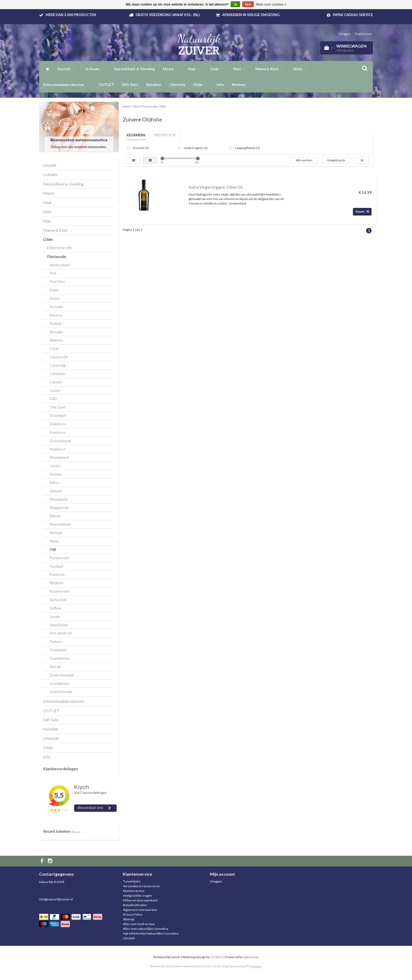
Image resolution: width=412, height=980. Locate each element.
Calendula (57, 374)
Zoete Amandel (62, 675)
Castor (55, 391)
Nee (248, 4)
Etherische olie (60, 248)
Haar (195, 69)
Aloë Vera (57, 281)
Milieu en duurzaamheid (140, 900)
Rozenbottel (59, 591)
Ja (235, 4)
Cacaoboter (59, 357)
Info (220, 85)
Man (240, 69)
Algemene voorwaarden (140, 910)
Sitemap (129, 919)
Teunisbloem (60, 658)
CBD (53, 399)
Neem (54, 541)
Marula (55, 516)
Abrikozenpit (60, 265)
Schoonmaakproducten (67, 85)
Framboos (58, 432)
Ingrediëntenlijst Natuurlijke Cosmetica (151, 933)
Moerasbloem (60, 524)
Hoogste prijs (336, 160)
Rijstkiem (57, 583)
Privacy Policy (133, 914)
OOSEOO (217, 957)
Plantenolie (57, 257)
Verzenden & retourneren (141, 886)
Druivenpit (58, 415)
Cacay (54, 348)
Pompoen (57, 574)
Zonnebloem (60, 684)
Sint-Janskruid (61, 633)
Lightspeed (251, 957)
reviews (256, 966)
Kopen (362, 211)
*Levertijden (132, 881)
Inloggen (345, 34)
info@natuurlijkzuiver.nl (56, 899)
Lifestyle (177, 85)
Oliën (201, 85)
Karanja (55, 474)
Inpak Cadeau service (353, 15)
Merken (239, 85)
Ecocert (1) (129, 148)
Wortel (55, 667)
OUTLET (106, 85)
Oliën (301, 69)
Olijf (53, 550)
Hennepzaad (59, 457)
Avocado (56, 307)
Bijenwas (56, 340)
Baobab (56, 324)
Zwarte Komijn (61, 692)
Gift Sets (130, 85)
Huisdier (154, 85)
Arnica (55, 298)
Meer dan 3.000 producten (71, 15)
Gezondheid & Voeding (134, 69)
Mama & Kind (270, 69)
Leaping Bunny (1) (230, 148)
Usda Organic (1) (179, 148)
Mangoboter (59, 508)
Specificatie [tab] (165, 135)
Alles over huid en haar (139, 924)
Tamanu (56, 642)
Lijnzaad (56, 491)
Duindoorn (58, 424)
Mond (171, 69)
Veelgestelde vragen (137, 896)
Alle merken (304, 160)
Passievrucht (59, 558)
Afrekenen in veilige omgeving (251, 15)
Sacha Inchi (58, 600)
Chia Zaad (58, 407)
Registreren (364, 34)
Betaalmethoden (135, 905)
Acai (53, 273)
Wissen (76, 832)
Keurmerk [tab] (136, 135)
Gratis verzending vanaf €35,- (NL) (168, 15)
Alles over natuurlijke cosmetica (146, 929)
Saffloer (56, 608)
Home (127, 106)
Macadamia (59, 499)
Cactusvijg (58, 365)
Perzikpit (56, 566)
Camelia (56, 382)
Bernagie (56, 332)
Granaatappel (60, 441)
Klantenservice (134, 891)
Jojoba (55, 466)
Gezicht (67, 69)
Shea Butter (59, 625)
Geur (218, 69)
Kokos (55, 483)
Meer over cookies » (271, 4)
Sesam (55, 617)
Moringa (56, 533)
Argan (54, 290)
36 (362, 160)
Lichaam (96, 69)
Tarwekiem (58, 650)
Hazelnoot (58, 449)
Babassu (56, 315)
